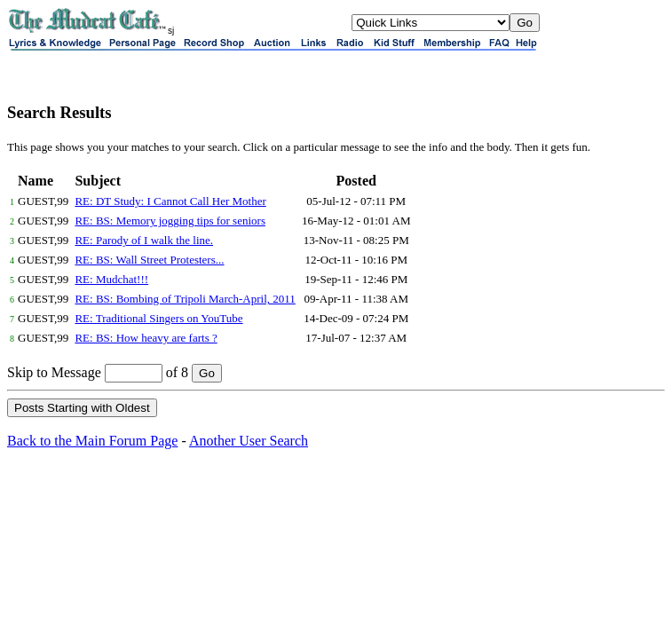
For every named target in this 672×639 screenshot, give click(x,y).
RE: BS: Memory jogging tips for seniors (170, 221)
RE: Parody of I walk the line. (144, 240)
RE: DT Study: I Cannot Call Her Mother (170, 201)
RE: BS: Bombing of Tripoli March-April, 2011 (185, 299)
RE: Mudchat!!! (111, 279)
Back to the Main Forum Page (92, 441)
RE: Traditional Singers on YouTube (158, 318)
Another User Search (249, 441)
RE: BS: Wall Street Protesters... (149, 260)
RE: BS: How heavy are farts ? (146, 338)
